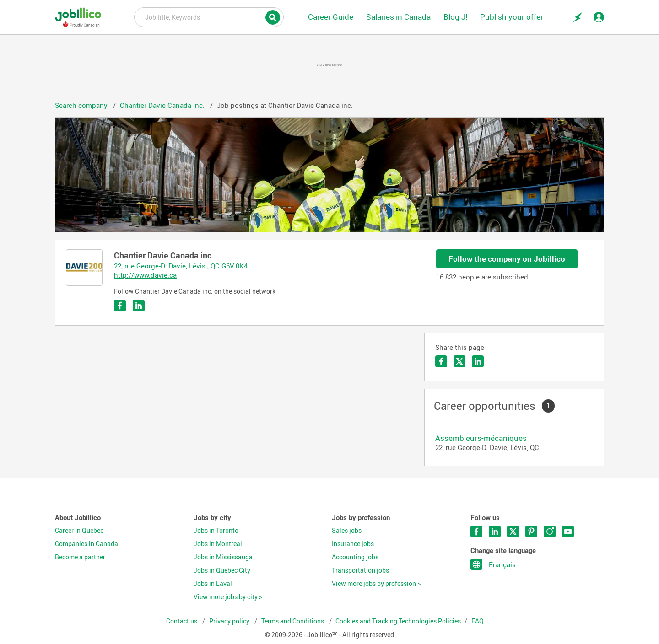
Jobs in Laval (213, 584)
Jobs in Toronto (216, 531)
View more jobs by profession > (376, 584)
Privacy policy (230, 621)
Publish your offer (512, 17)
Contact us (182, 621)
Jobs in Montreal (218, 544)
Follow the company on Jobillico (507, 259)
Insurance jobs (353, 544)
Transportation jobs (360, 570)
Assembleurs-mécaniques (481, 438)
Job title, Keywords (209, 16)
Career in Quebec (79, 531)
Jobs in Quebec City (222, 570)
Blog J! (455, 17)
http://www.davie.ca (145, 275)
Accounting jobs (355, 557)
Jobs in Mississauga (223, 557)
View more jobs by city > (228, 597)
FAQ (478, 621)
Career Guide (331, 17)
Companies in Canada (86, 544)
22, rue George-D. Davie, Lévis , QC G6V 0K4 (181, 266)
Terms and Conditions (293, 621)
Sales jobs (347, 531)
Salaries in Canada (398, 17)
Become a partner (80, 557)
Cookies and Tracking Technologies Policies (398, 621)
